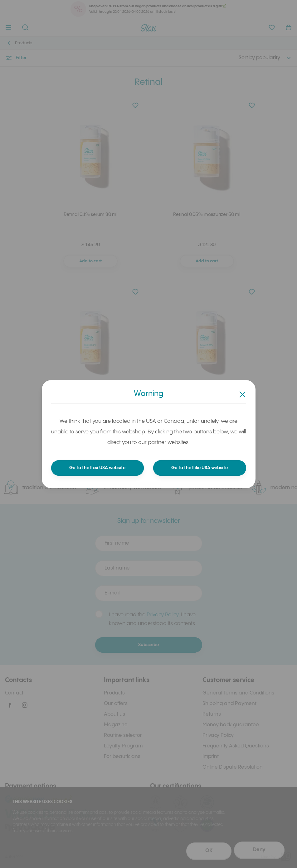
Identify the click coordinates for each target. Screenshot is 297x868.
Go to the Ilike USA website (200, 468)
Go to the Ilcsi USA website (97, 468)
